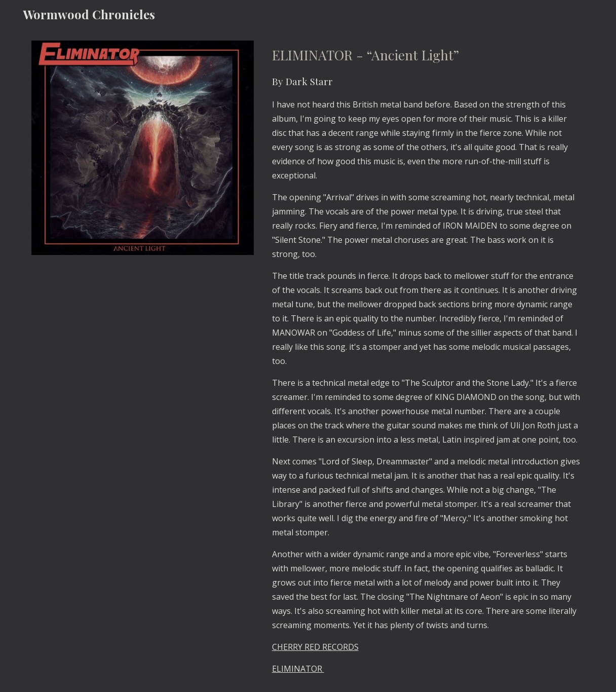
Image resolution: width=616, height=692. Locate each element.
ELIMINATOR (298, 669)
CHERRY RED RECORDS (315, 647)
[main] (426, 360)
